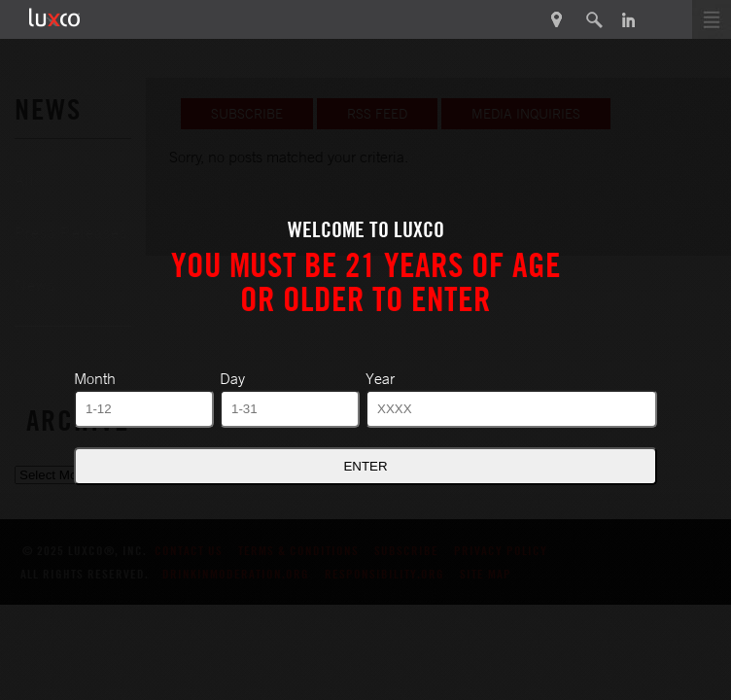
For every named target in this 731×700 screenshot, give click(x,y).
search (594, 20)
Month (95, 378)
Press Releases (71, 232)
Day (232, 378)
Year (380, 378)
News (35, 285)
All (25, 180)
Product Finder (558, 20)
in (628, 20)
